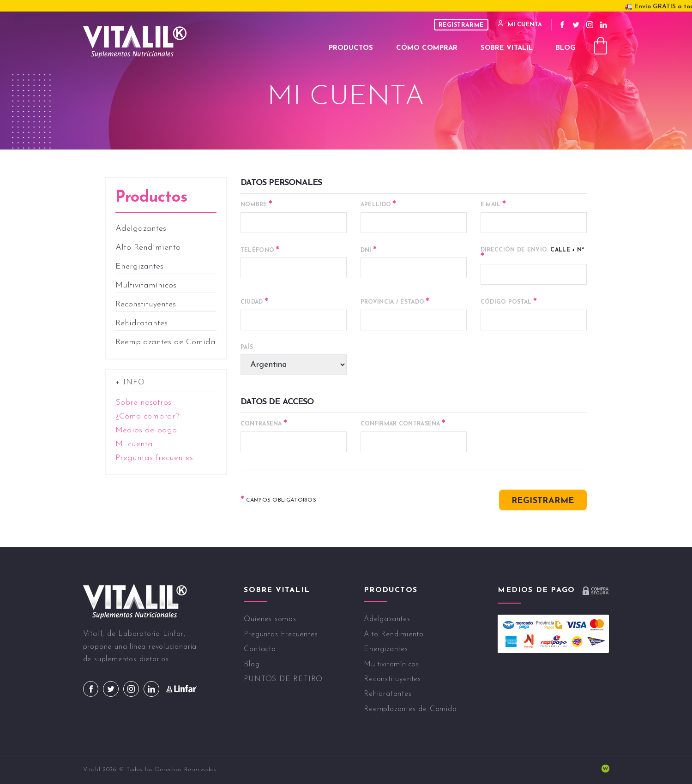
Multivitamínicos (146, 285)
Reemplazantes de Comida (165, 342)
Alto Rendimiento (148, 248)
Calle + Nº (533, 254)
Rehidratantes (141, 323)
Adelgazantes (141, 229)
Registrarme (461, 25)
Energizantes (139, 266)
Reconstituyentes (146, 304)
